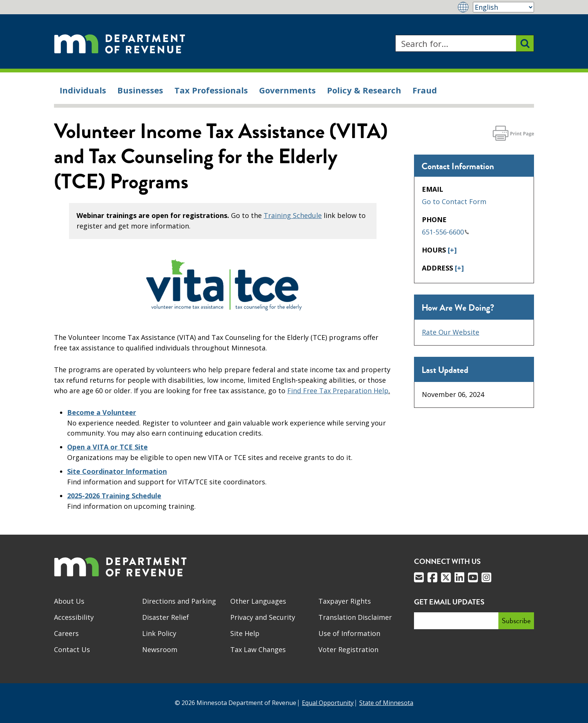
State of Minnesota (386, 703)
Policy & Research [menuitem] (364, 90)
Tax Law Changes (258, 649)
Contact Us (72, 649)
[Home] (120, 43)
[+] (452, 250)
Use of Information (349, 633)
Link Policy (159, 633)
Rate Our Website (451, 332)
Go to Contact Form (454, 201)
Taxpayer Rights (345, 601)
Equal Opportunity (328, 703)
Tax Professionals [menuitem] (211, 90)
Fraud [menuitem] (425, 90)
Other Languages (258, 601)
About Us (69, 601)
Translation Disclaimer (355, 617)
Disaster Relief (166, 617)
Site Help (245, 633)
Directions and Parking (179, 601)
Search (395, 35)
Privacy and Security (263, 617)
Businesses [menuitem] (140, 90)
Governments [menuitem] (287, 90)
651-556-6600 (445, 232)
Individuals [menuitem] (83, 90)
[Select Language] (503, 7)
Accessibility (74, 617)
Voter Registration (348, 649)
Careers (66, 633)
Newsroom (160, 649)
